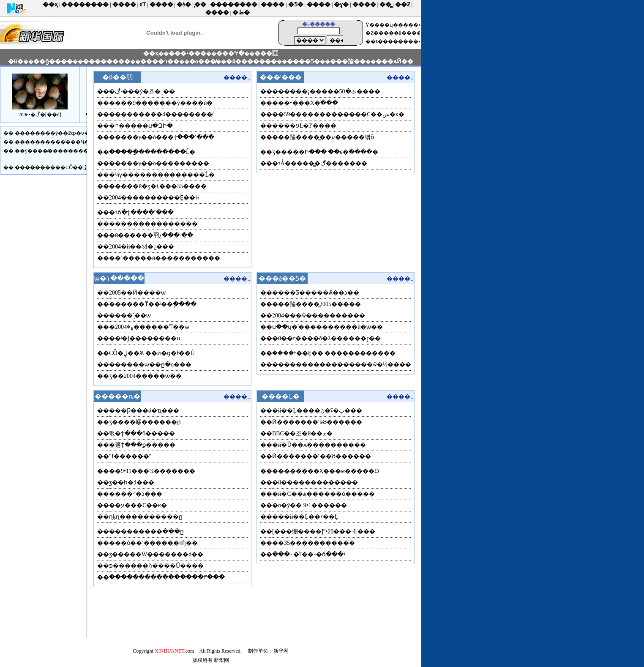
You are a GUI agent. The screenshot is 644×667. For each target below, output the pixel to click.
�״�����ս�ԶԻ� (141, 126)
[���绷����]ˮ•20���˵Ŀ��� (324, 532)
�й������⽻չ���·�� (151, 235)
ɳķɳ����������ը (146, 517)
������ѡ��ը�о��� (150, 365)
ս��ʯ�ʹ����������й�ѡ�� (328, 327)
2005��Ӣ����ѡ (137, 293)
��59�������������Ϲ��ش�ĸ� (338, 114)
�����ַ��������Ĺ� (152, 152)
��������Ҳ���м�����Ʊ (326, 471)
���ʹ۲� (230, 53)
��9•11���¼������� (152, 471)
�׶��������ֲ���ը (146, 532)
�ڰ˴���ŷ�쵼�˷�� (142, 92)
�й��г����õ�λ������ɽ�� (326, 338)
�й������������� (315, 482)
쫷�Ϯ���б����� (142, 433)
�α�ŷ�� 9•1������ (310, 505)
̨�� (200, 4)
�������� (85, 4)
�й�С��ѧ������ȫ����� (323, 494)
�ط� (241, 12)
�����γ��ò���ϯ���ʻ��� (162, 137)
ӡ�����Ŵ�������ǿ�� (156, 554)
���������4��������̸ (161, 114)
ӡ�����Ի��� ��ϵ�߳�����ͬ (325, 152)
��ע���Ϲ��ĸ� (138, 505)
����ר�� (160, 62)
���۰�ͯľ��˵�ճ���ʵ (309, 554)
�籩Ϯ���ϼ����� (142, 445)
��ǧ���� (53, 62)
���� (124, 4)
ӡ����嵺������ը (145, 422)
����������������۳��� (167, 577)
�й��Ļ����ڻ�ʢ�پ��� (317, 411)
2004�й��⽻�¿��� (142, 247)
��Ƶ (403, 4)
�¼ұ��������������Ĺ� (162, 175)
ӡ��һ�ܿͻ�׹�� (132, 482)
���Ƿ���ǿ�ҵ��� (144, 411)
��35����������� (314, 543)
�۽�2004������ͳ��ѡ (149, 327)
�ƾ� (184, 4)
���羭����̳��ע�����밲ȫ (323, 137)
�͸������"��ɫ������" (130, 456)
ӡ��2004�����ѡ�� (145, 376)
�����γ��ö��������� (159, 163)
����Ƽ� (303, 62)
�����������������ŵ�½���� (342, 365)
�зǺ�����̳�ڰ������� (320, 163)
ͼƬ (143, 4)
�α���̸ (203, 62)
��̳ (385, 4)
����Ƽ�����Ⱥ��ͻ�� (316, 293)
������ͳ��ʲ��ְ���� (153, 304)
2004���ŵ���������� (319, 316)
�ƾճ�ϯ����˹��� (141, 212)
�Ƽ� (296, 4)
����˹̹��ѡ (130, 316)
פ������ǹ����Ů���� (156, 566)
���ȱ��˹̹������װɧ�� (153, 543)
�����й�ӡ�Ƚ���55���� (158, 186)
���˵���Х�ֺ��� (305, 103)
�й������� (251, 62)
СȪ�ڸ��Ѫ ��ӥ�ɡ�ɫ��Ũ (152, 353)
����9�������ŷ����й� (161, 103)
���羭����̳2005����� (317, 304)
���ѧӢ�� (394, 62)
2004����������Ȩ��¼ (154, 198)
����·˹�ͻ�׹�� (136, 494)
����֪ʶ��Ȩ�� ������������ (334, 353)
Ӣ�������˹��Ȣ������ (322, 456)
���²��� (187, 53)
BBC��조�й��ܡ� (303, 433)
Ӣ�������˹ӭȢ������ (317, 422)
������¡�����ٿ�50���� (326, 92)
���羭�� (348, 62)
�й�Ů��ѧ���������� (319, 445)
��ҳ (50, 4)
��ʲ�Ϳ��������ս (145, 338)
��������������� (153, 224)
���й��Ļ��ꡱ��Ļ (305, 517)
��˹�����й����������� (165, 258)
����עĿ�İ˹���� (304, 126)
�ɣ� (341, 4)
